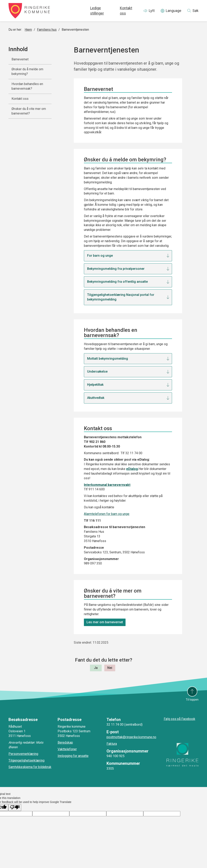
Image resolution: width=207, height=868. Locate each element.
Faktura (112, 744)
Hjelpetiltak (95, 385)
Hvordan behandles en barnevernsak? (27, 86)
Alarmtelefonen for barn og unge (107, 514)
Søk (195, 11)
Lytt (152, 11)
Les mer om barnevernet (105, 622)
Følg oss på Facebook (180, 719)
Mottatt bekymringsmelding (108, 359)
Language (174, 11)
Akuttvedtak (96, 398)
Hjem (28, 30)
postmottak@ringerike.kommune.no (131, 737)
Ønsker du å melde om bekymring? (27, 71)
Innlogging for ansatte (73, 756)
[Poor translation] (15, 808)
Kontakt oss (126, 11)
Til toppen (192, 700)
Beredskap (65, 742)
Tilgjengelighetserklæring (26, 760)
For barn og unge (100, 256)
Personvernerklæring (23, 754)
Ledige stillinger (97, 11)
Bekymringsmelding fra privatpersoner (116, 269)
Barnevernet (20, 59)
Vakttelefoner (67, 749)
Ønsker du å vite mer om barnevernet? (29, 111)
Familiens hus (47, 30)
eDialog (132, 469)
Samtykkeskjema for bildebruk (30, 767)
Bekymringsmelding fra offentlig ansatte (117, 282)
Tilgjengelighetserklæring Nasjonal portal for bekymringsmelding (121, 297)
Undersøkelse (97, 371)
